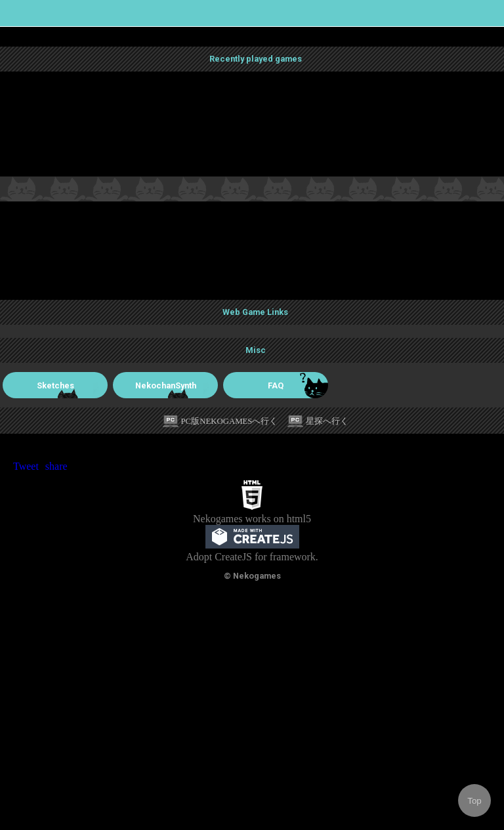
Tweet (26, 466)
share (56, 466)
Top (474, 801)
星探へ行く (327, 421)
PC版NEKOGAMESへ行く (230, 421)
